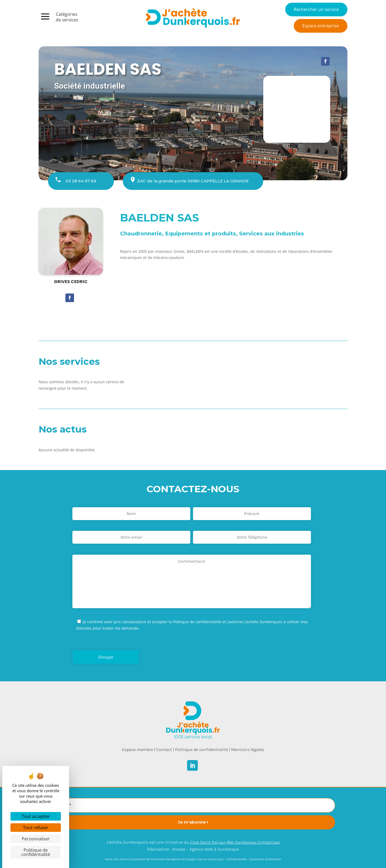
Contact (164, 749)
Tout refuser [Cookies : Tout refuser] (36, 828)
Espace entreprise (321, 26)
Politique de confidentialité (201, 749)
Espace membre (138, 749)
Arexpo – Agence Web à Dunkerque (206, 849)
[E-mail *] (193, 805)
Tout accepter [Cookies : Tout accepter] (36, 816)
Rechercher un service (316, 9)
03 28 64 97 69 (81, 181)
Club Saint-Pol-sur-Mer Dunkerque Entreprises (235, 842)
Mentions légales (248, 749)
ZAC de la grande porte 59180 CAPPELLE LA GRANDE (193, 181)
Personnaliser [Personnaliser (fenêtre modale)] (36, 839)
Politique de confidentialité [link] (36, 852)
